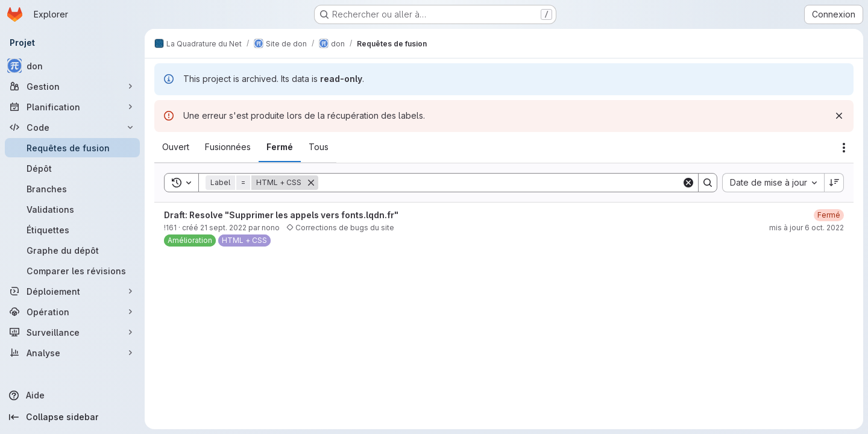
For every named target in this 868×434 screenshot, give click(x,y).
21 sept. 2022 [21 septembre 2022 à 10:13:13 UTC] (223, 228)
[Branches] (72, 189)
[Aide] (72, 395)
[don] (72, 66)
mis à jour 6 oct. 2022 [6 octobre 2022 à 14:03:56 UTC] (807, 228)
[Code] (72, 127)
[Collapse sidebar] (72, 417)
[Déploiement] (72, 291)
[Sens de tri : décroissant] (834, 183)
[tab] (176, 147)
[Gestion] (72, 86)
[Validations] (72, 209)
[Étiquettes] (72, 230)
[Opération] (72, 312)
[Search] (500, 183)
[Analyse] (72, 353)
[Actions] (844, 148)
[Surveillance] (72, 332)
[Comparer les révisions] (72, 271)
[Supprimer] (311, 183)
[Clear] (688, 183)
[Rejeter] (839, 116)
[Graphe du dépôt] (72, 250)
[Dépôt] (72, 168)
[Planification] (72, 107)
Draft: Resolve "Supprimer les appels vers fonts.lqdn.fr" (281, 215)
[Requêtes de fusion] (72, 148)
